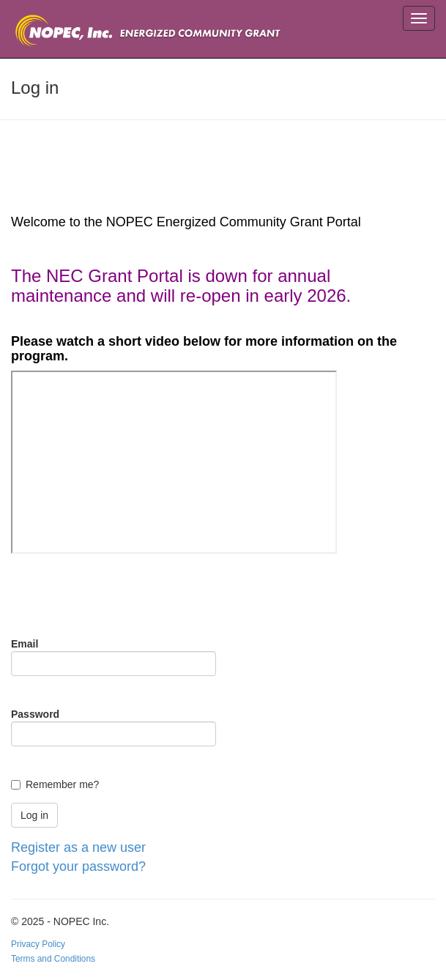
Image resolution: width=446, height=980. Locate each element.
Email (25, 644)
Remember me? (62, 784)
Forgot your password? (78, 866)
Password (35, 714)
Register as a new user (78, 847)
